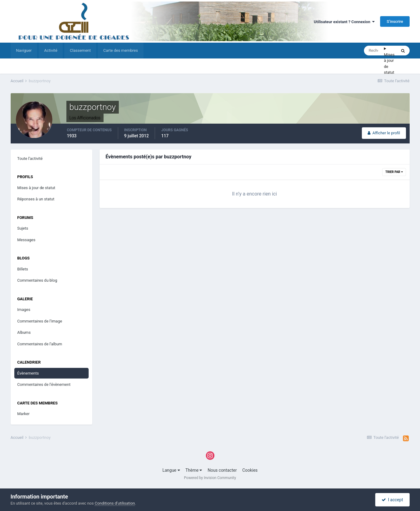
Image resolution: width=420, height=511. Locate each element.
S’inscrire (395, 21)
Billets (23, 269)
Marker (24, 414)
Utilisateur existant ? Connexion (344, 22)
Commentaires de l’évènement (44, 384)
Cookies (250, 470)
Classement (80, 50)
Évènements (28, 373)
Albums (24, 332)
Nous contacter (222, 470)
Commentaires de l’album (40, 344)
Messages (26, 240)
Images (24, 310)
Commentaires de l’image (40, 321)
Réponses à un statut (36, 199)
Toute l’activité (30, 159)
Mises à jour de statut (389, 64)
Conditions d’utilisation (115, 503)
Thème (194, 470)
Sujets (23, 228)
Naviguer (24, 50)
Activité (51, 50)
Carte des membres (121, 50)
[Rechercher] (374, 51)
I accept (392, 500)
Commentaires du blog (37, 280)
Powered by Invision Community (210, 478)
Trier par (394, 172)
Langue (171, 470)
